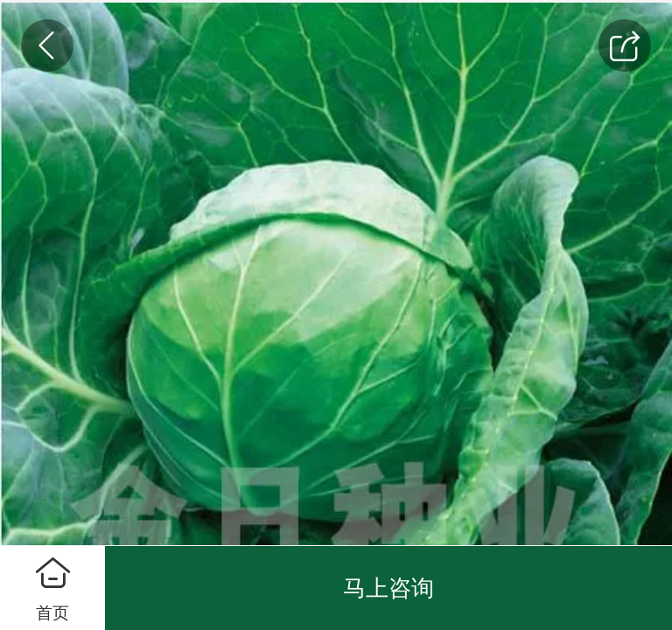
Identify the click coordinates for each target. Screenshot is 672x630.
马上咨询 (388, 588)
